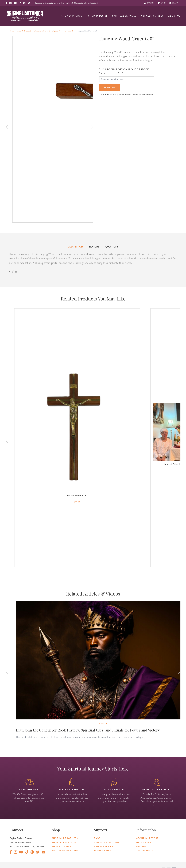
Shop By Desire (98, 16)
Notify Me (109, 87)
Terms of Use (102, 851)
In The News (144, 842)
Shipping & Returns (107, 842)
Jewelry (71, 31)
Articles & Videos (152, 16)
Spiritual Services (124, 16)
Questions (112, 247)
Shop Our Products (65, 838)
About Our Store (147, 838)
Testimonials (145, 851)
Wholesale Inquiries (65, 851)
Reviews (94, 247)
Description (75, 247)
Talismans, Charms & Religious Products (50, 31)
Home (12, 31)
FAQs (97, 838)
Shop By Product (73, 16)
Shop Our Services (64, 842)
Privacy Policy (104, 847)
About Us (174, 16)
